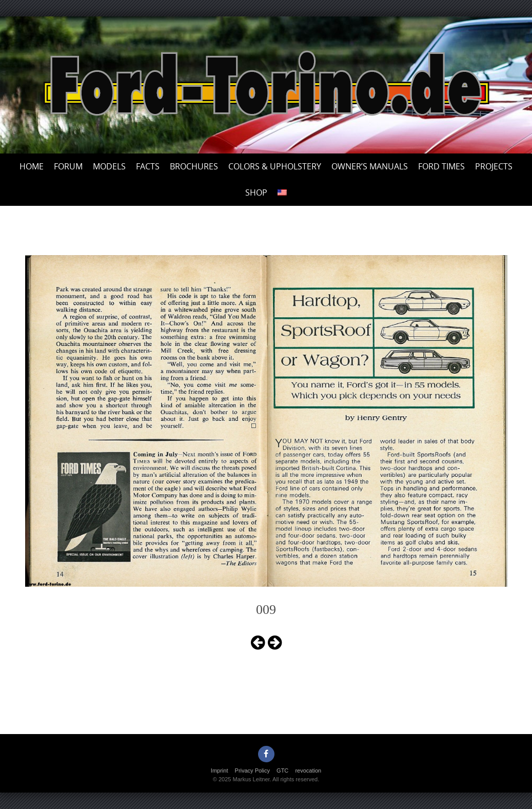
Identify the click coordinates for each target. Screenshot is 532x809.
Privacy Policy (252, 771)
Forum (68, 166)
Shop (256, 192)
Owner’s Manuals (370, 166)
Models (109, 166)
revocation (308, 771)
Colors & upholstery (275, 166)
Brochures (194, 166)
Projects (494, 166)
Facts (148, 166)
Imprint (220, 771)
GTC (282, 771)
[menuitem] (282, 193)
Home (32, 166)
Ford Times (441, 166)
